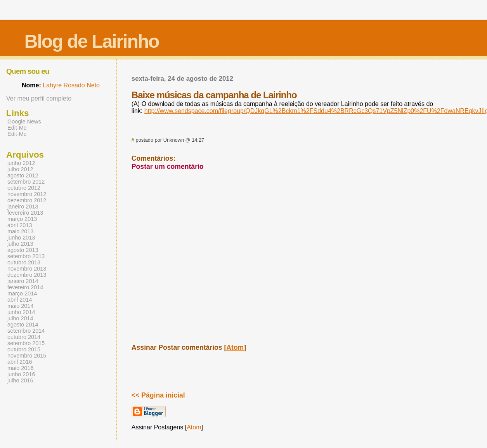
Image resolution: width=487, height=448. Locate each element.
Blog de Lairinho (92, 41)
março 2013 (22, 219)
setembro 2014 (26, 331)
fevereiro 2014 (25, 287)
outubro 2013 (24, 262)
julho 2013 (20, 244)
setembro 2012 (26, 182)
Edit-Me (17, 128)
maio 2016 (20, 368)
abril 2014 (20, 300)
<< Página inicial (158, 395)
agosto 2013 (23, 250)
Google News (24, 122)
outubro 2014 (24, 337)
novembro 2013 (27, 269)
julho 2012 (20, 169)
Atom (235, 347)
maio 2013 (20, 231)
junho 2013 (21, 238)
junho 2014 (21, 312)
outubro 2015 (24, 349)
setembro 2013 (26, 256)
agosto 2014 (23, 325)
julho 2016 (20, 380)
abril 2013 (20, 225)
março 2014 (22, 293)
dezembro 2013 (27, 275)
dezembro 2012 (27, 200)
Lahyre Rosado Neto (71, 85)
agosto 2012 (23, 175)
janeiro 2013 (23, 207)
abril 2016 (20, 362)
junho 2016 (21, 374)
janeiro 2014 (23, 281)
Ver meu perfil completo (39, 98)
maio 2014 (20, 306)
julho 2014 (20, 318)
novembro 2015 (27, 356)
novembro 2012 (27, 194)
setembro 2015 (26, 343)
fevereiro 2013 (25, 213)
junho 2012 (21, 163)
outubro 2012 (24, 188)
